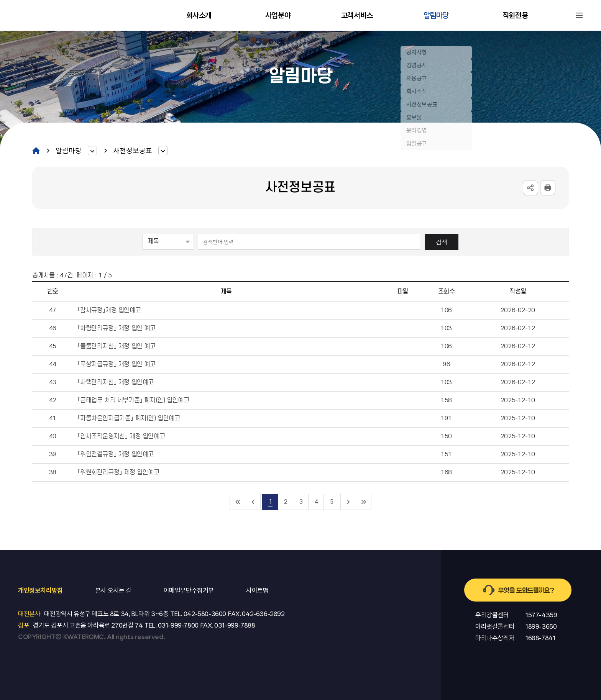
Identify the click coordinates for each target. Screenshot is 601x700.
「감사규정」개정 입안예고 (109, 310)
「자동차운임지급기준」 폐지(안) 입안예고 (128, 418)
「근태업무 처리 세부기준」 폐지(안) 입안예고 (133, 400)
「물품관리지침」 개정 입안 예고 (116, 346)
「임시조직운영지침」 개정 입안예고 (121, 436)
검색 (442, 242)
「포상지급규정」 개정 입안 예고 (116, 364)
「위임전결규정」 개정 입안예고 (115, 454)
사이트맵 (579, 15)
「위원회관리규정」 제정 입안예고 (118, 472)
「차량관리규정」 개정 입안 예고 (116, 328)
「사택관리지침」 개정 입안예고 (115, 382)
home (36, 150)
